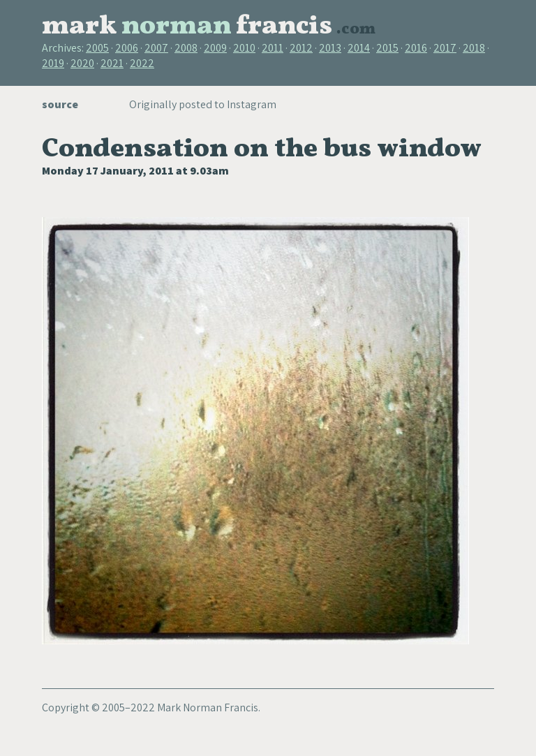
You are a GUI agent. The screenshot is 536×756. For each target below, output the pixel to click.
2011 (273, 48)
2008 (186, 48)
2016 (416, 48)
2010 (244, 48)
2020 (82, 63)
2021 (112, 63)
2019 (53, 63)
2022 (142, 63)
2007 (156, 48)
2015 (387, 48)
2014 (359, 48)
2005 (97, 48)
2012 (301, 48)
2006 (127, 48)
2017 (445, 48)
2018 (474, 48)
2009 (215, 48)
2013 (330, 48)
